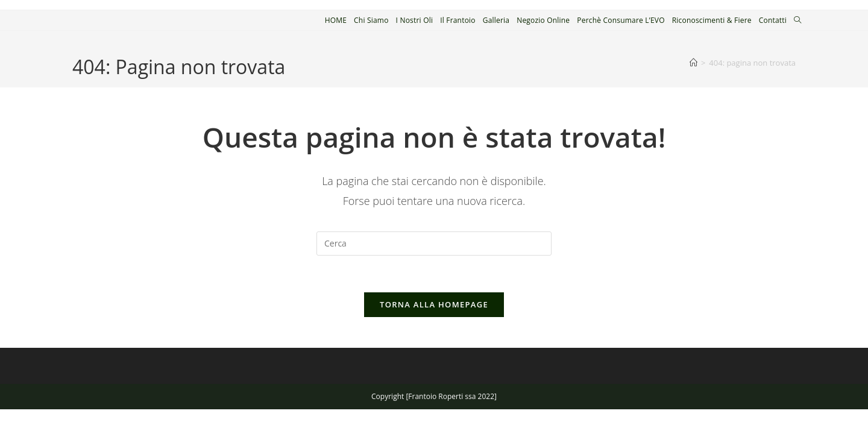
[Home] (693, 63)
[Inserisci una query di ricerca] (434, 244)
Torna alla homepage (434, 304)
